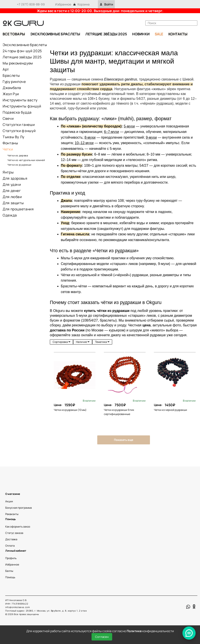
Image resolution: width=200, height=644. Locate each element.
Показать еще (124, 440)
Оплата (10, 546)
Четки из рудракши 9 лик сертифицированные (119, 412)
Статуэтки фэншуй (19, 131)
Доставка (11, 539)
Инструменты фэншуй (22, 106)
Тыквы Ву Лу (14, 137)
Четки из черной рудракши (171, 410)
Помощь (10, 577)
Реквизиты (12, 514)
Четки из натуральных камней (26, 160)
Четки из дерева (18, 155)
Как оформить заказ (18, 527)
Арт (6, 69)
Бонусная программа (19, 508)
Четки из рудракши (19, 165)
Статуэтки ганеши (19, 125)
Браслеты (11, 75)
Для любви (12, 197)
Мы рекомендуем (18, 63)
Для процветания (18, 209)
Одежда (10, 215)
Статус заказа (14, 533)
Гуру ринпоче (14, 82)
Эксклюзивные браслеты (25, 45)
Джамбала (12, 88)
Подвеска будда (17, 112)
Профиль (11, 558)
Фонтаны (10, 143)
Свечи (8, 118)
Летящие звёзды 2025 (22, 57)
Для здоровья (15, 178)
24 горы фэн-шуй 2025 (22, 51)
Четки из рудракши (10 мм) (70, 410)
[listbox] (61, 342)
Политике (134, 631)
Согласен (102, 637)
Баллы (9, 571)
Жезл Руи (11, 94)
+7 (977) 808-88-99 (31, 4)
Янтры (8, 172)
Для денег (12, 191)
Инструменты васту (20, 100)
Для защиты (13, 203)
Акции (9, 501)
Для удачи (12, 184)
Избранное (63, 4)
